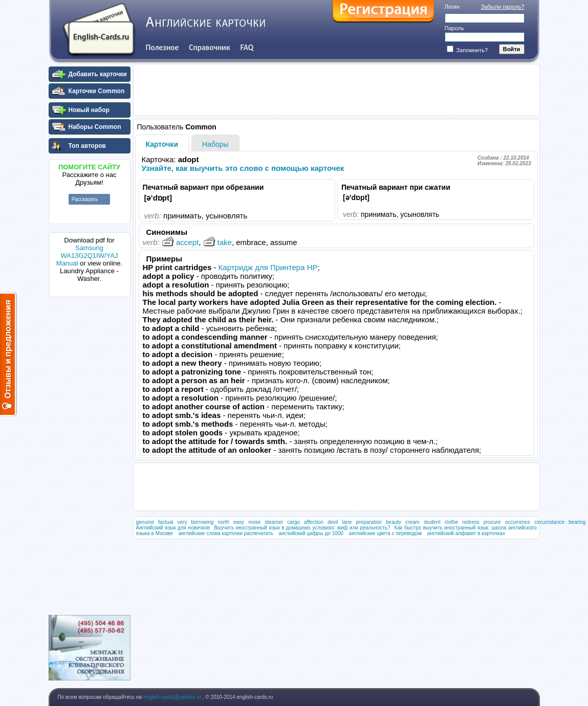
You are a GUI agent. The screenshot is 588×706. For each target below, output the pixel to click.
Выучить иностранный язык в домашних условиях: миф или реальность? (302, 528)
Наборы (215, 144)
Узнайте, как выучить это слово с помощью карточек (243, 168)
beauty (394, 522)
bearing (577, 522)
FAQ (247, 47)
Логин (452, 7)
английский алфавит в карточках (466, 533)
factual (166, 522)
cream (412, 522)
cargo (293, 522)
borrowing (202, 522)
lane (347, 522)
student (432, 522)
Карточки (162, 144)
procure (492, 522)
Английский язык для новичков (173, 528)
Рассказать (85, 199)
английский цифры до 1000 (311, 533)
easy (239, 522)
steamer (274, 522)
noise (254, 522)
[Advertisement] (90, 455)
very (182, 522)
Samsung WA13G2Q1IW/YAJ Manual (87, 256)
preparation (369, 522)
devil (333, 522)
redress (471, 522)
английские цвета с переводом (385, 533)
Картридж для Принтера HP (268, 267)
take (217, 242)
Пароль (454, 28)
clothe (452, 522)
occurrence (518, 522)
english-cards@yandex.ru (173, 697)
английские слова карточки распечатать (226, 533)
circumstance (549, 522)
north (223, 522)
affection (314, 522)
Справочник (209, 47)
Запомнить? (467, 50)
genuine (145, 522)
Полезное (162, 47)
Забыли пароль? (503, 7)
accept (180, 242)
